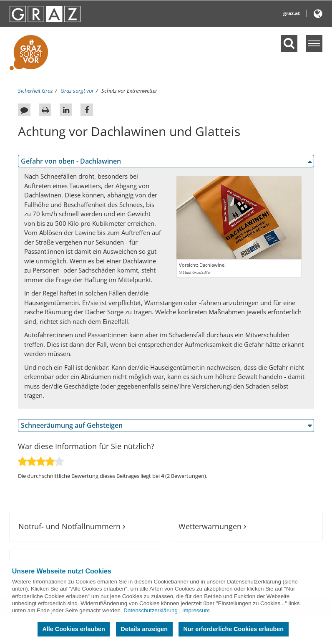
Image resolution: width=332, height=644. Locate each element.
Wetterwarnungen (212, 526)
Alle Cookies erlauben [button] (73, 629)
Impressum (196, 610)
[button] (318, 15)
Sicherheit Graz (35, 91)
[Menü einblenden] (314, 43)
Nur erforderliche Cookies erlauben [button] (233, 629)
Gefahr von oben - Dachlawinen (71, 161)
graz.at (292, 13)
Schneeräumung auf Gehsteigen (72, 425)
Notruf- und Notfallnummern (72, 526)
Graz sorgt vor (77, 91)
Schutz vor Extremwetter (129, 91)
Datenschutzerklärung (151, 610)
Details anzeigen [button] (144, 629)
